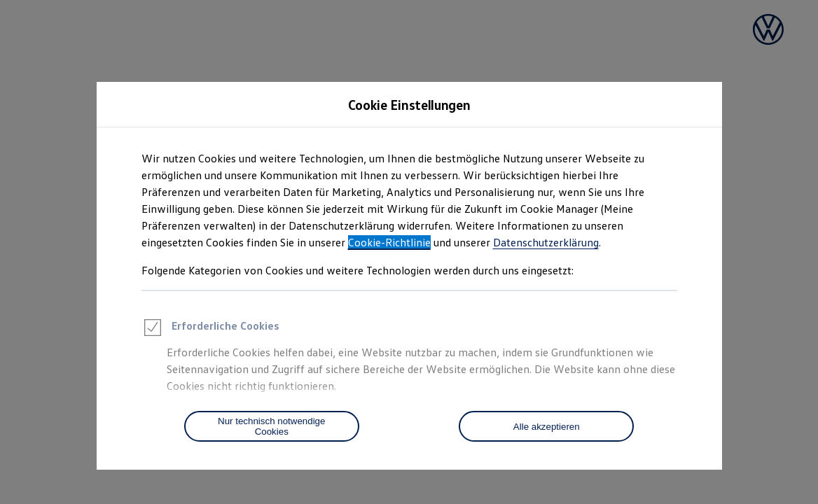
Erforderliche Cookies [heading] (210, 330)
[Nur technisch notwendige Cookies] (272, 426)
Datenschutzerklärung (546, 242)
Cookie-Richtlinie (389, 242)
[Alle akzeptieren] (546, 426)
